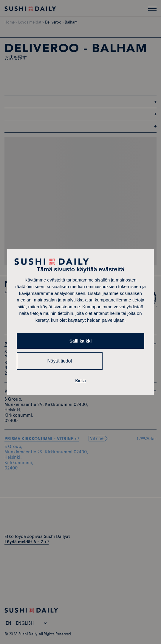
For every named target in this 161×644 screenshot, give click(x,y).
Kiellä (80, 381)
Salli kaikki (80, 341)
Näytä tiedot (60, 361)
